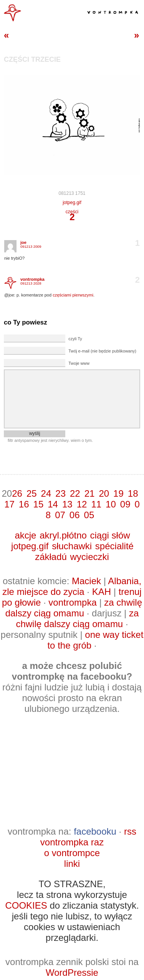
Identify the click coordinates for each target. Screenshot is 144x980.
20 (104, 493)
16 (24, 504)
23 (60, 493)
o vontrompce (72, 853)
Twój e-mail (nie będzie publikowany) (102, 351)
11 (96, 504)
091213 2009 (31, 247)
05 (89, 515)
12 (82, 504)
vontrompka (32, 279)
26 (17, 493)
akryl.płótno (63, 535)
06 (75, 515)
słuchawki (72, 546)
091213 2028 (31, 283)
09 (125, 504)
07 (60, 515)
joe (23, 242)
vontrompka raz (72, 842)
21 (90, 493)
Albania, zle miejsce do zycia (72, 586)
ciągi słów (110, 535)
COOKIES (26, 905)
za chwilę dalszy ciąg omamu (74, 608)
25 (32, 493)
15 (39, 504)
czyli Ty (75, 339)
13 (67, 504)
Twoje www (79, 363)
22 (75, 493)
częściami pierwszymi (73, 295)
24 (46, 493)
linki (72, 864)
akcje (25, 535)
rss (130, 831)
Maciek (86, 581)
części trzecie (32, 59)
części (72, 212)
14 (53, 504)
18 (133, 493)
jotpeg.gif (72, 203)
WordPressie (72, 973)
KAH (102, 592)
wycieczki (90, 557)
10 (111, 504)
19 (118, 493)
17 (9, 504)
